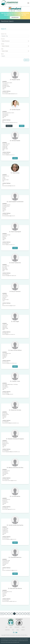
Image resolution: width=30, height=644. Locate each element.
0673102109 (6, 538)
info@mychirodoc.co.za (10, 245)
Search (2, 54)
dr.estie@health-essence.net (11, 276)
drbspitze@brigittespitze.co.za (11, 94)
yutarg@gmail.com (9, 394)
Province (3, 39)
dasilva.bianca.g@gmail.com (11, 480)
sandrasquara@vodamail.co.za (11, 122)
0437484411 (6, 274)
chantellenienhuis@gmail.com (11, 570)
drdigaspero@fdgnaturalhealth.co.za (12, 452)
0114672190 (6, 92)
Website (22, 126)
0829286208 (6, 154)
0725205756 (6, 479)
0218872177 (6, 333)
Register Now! (15, 17)
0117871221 (6, 508)
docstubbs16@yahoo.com (10, 186)
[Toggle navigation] (28, 3)
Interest (2, 44)
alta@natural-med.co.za (10, 334)
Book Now (9, 126)
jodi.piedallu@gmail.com (10, 216)
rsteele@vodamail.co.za (10, 155)
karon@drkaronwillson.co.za (11, 363)
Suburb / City (4, 34)
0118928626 (6, 422)
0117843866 (6, 393)
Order (2, 49)
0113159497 (6, 215)
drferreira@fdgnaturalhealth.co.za (12, 423)
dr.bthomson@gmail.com (10, 306)
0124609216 (6, 243)
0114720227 (6, 362)
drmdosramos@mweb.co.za (11, 601)
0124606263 (6, 600)
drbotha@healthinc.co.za (10, 509)
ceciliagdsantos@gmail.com (11, 539)
